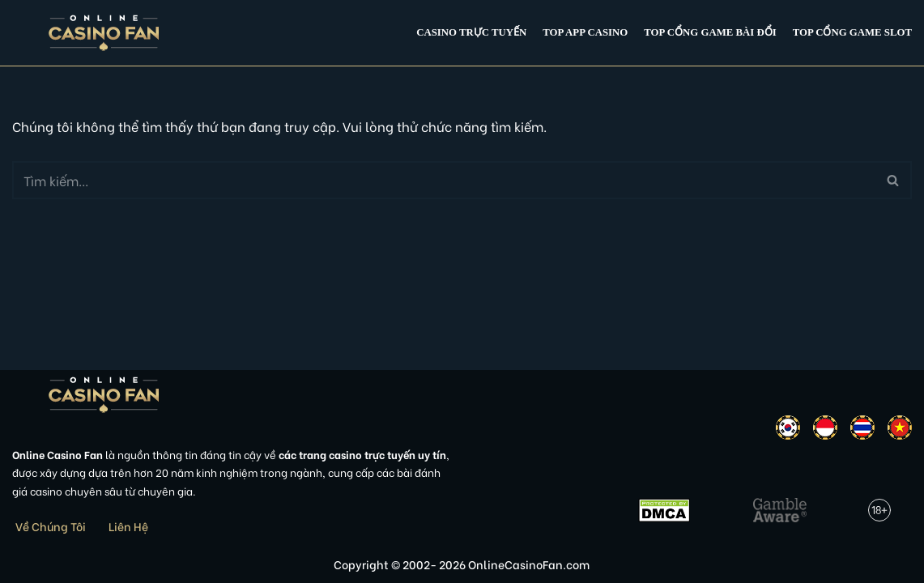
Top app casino (585, 32)
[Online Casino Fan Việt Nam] (104, 33)
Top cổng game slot (852, 32)
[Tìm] (444, 180)
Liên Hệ (128, 526)
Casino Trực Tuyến (471, 32)
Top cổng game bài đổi (710, 32)
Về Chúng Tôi (51, 526)
